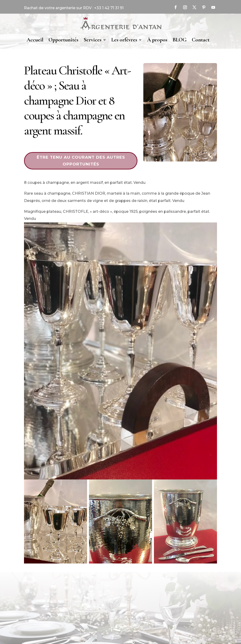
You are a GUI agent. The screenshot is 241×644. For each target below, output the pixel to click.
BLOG (180, 40)
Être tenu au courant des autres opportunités (81, 161)
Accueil (35, 40)
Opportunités (63, 40)
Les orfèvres (124, 40)
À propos (157, 40)
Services (92, 40)
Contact (201, 40)
